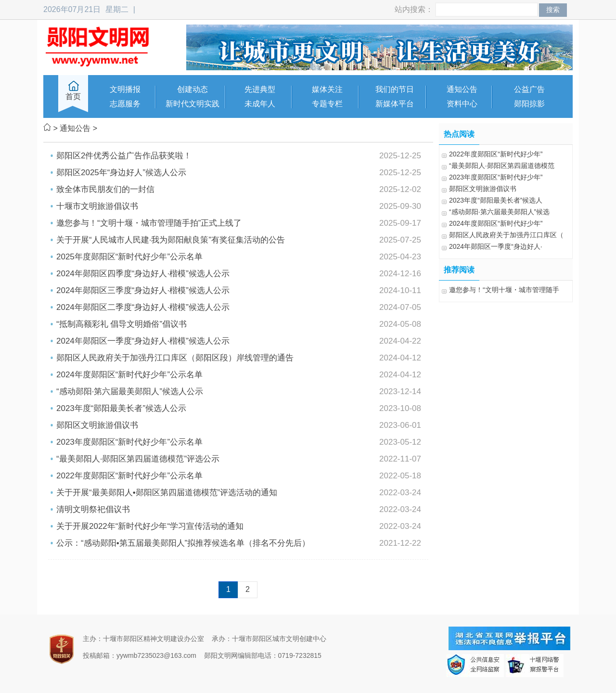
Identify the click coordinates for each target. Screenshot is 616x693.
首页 (73, 96)
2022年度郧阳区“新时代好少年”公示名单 (129, 476)
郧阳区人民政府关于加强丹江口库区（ (506, 235)
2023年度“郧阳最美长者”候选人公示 (121, 408)
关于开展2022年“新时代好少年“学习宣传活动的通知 (150, 526)
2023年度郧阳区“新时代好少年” (496, 177)
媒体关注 (327, 89)
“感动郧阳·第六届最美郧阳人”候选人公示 (130, 391)
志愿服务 (125, 104)
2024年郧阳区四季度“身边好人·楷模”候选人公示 (143, 274)
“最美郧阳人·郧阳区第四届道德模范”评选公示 (138, 459)
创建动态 (192, 89)
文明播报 (125, 89)
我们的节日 (395, 89)
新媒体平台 (395, 104)
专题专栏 (327, 104)
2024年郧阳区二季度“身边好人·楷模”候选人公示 (143, 307)
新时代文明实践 (192, 104)
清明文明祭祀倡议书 (93, 509)
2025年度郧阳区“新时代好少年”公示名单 (129, 257)
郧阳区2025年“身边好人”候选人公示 (121, 173)
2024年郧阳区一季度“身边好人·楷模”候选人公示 (143, 341)
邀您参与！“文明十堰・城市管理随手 (504, 290)
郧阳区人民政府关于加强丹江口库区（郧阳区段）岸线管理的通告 (175, 358)
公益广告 (529, 89)
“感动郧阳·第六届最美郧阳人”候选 (499, 212)
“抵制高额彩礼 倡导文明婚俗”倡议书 (122, 324)
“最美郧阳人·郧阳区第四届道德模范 (502, 166)
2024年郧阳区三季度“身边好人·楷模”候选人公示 (143, 290)
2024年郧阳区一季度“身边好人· (496, 246)
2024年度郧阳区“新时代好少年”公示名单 (129, 375)
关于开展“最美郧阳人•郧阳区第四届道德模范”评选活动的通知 (167, 493)
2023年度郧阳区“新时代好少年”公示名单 (129, 442)
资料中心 (462, 104)
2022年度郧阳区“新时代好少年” (496, 154)
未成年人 (260, 104)
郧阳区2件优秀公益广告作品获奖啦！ (124, 156)
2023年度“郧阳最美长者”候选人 (496, 200)
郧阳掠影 (529, 104)
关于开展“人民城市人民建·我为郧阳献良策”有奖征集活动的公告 (171, 240)
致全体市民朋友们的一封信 (105, 189)
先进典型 (260, 89)
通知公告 (462, 89)
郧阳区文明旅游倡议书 (97, 425)
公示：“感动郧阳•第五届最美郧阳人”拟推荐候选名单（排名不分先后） (183, 543)
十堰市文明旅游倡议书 (97, 206)
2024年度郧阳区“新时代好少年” (496, 223)
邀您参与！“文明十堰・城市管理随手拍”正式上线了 (149, 223)
